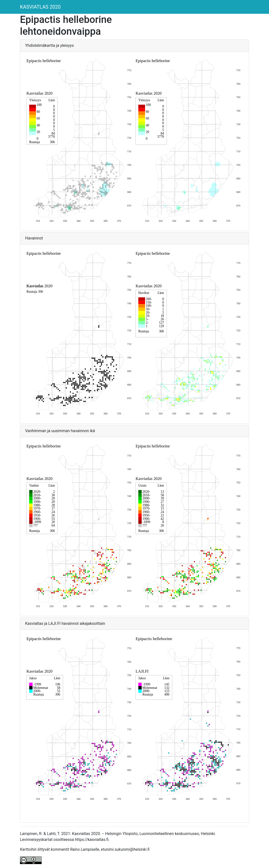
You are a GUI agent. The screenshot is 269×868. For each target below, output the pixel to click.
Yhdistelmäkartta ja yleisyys (50, 45)
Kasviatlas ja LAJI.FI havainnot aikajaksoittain (65, 623)
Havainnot (34, 238)
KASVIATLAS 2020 (40, 7)
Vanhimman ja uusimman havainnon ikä (60, 431)
